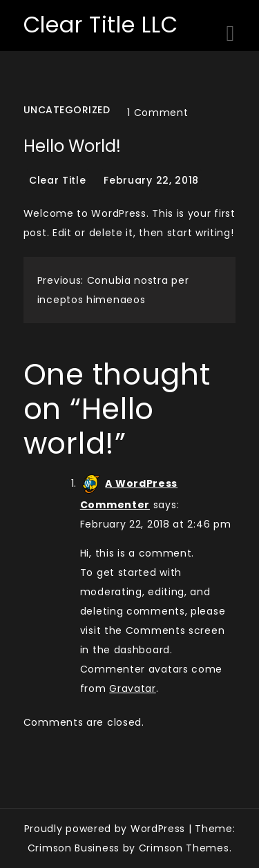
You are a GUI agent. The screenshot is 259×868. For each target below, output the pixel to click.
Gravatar (133, 688)
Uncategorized (67, 110)
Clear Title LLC (101, 25)
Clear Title (58, 180)
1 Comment (157, 113)
